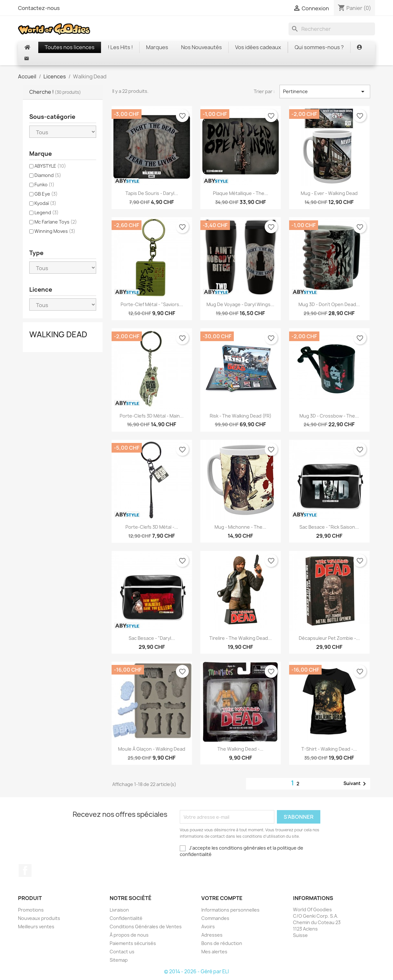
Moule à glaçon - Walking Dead (152, 749)
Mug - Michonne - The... (240, 527)
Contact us (122, 952)
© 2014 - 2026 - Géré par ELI (197, 971)
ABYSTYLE (50, 166)
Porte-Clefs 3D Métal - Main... (152, 416)
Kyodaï (45, 203)
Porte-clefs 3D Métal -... (152, 527)
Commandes (215, 918)
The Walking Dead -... (240, 749)
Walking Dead (58, 334)
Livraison (119, 910)
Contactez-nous (39, 8)
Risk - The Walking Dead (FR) (241, 416)
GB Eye (46, 194)
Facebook (25, 870)
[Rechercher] (332, 29)
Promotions (31, 910)
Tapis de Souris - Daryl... (152, 193)
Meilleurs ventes (36, 927)
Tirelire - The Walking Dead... (241, 638)
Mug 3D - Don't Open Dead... (329, 304)
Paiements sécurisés (133, 943)
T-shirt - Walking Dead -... (329, 749)
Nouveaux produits (39, 918)
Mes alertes (214, 952)
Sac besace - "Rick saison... (329, 527)
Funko (44, 185)
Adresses (212, 935)
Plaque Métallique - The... (241, 193)
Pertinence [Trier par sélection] (325, 92)
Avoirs (208, 927)
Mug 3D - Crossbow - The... (329, 416)
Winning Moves (55, 231)
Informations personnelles (230, 910)
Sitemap (119, 960)
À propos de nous (129, 935)
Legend (46, 212)
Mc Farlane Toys (56, 222)
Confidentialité (126, 918)
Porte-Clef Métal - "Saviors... (152, 304)
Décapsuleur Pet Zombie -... (329, 638)
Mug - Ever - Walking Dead (329, 193)
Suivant (356, 784)
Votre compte (222, 898)
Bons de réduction (222, 943)
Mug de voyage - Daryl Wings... (240, 304)
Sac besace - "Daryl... (152, 638)
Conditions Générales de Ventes (146, 927)
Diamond (48, 175)
